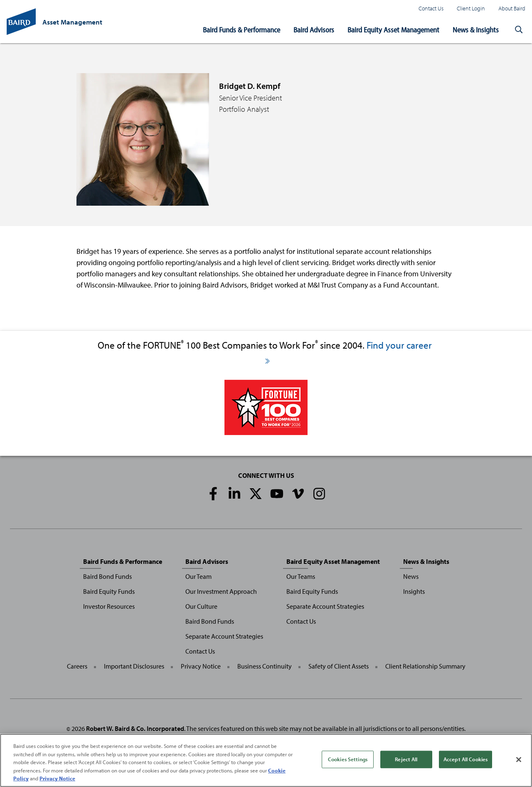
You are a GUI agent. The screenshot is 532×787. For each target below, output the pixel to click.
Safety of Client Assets (339, 666)
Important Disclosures (134, 666)
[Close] (519, 760)
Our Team (198, 576)
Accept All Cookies (465, 760)
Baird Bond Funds (107, 576)
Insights (414, 591)
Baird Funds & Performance (241, 30)
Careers (77, 666)
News (411, 576)
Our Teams (301, 576)
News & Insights (476, 30)
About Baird (512, 8)
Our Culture (201, 606)
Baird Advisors (314, 30)
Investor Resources (109, 606)
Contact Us (431, 8)
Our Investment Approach (221, 591)
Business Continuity (265, 666)
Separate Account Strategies (224, 636)
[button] (519, 30)
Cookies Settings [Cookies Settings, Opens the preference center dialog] (348, 760)
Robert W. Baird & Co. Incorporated (135, 728)
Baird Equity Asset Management (393, 30)
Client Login (471, 8)
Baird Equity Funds (109, 591)
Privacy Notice (201, 666)
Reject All (406, 760)
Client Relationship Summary (425, 666)
